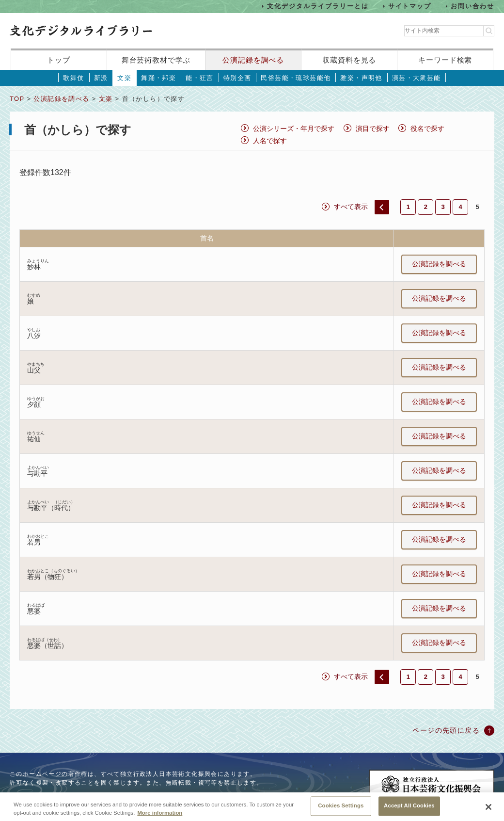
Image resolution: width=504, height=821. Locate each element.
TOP (17, 99)
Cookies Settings (341, 810)
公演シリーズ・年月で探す (294, 129)
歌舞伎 (73, 78)
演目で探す (373, 129)
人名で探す (270, 141)
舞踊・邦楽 (158, 78)
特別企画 (237, 78)
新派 (101, 78)
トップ (59, 60)
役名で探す (427, 129)
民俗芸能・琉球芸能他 (296, 78)
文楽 (124, 78)
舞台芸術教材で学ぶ (156, 60)
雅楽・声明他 (361, 78)
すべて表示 (351, 207)
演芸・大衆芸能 (417, 78)
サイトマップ (410, 6)
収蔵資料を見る (349, 60)
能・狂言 (200, 78)
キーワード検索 (445, 60)
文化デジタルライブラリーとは (318, 6)
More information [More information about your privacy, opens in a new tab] (160, 818)
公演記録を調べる (253, 60)
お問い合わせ (472, 6)
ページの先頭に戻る (446, 730)
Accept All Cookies (409, 810)
